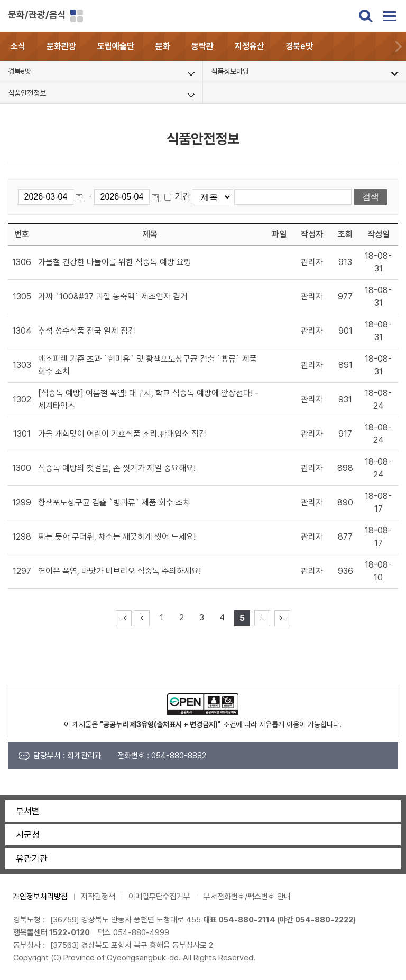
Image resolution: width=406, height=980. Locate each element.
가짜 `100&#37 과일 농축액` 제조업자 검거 (113, 296)
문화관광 (61, 46)
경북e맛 (299, 46)
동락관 (202, 46)
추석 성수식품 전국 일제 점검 (87, 331)
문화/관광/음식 (37, 15)
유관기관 (32, 859)
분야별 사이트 (77, 16)
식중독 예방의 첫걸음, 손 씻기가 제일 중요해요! (117, 468)
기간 (183, 196)
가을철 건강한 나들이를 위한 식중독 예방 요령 (115, 262)
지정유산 (250, 46)
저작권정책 (98, 897)
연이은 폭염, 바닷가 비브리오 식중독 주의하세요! (119, 571)
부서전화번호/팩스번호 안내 (247, 897)
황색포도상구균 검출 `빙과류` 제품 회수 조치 (114, 502)
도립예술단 (116, 46)
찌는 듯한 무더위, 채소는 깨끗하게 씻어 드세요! (117, 537)
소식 (18, 46)
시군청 (28, 835)
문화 (163, 46)
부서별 (28, 811)
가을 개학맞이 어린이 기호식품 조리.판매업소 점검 (122, 434)
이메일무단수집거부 (159, 897)
